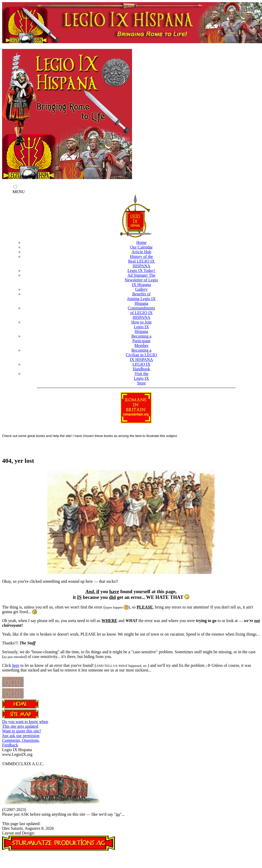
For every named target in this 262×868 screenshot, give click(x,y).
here (16, 665)
